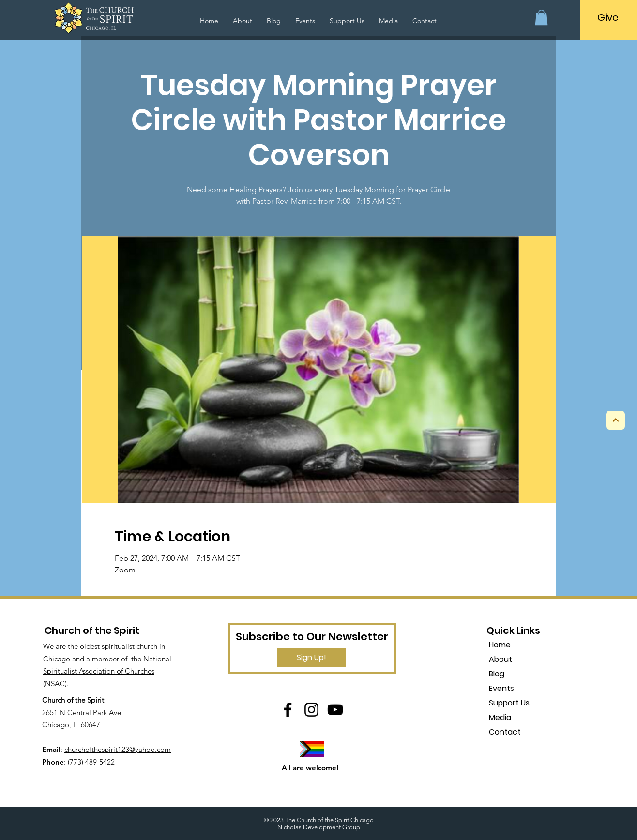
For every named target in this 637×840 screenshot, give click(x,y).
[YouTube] (335, 710)
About (500, 659)
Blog (497, 674)
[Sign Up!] (312, 658)
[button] (541, 17)
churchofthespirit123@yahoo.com (118, 749)
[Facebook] (288, 710)
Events (501, 688)
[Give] (608, 17)
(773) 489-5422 (91, 762)
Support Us (509, 703)
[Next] (615, 420)
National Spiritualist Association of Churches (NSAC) (107, 671)
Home (500, 645)
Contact (505, 732)
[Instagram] (311, 710)
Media (500, 717)
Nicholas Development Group (319, 827)
